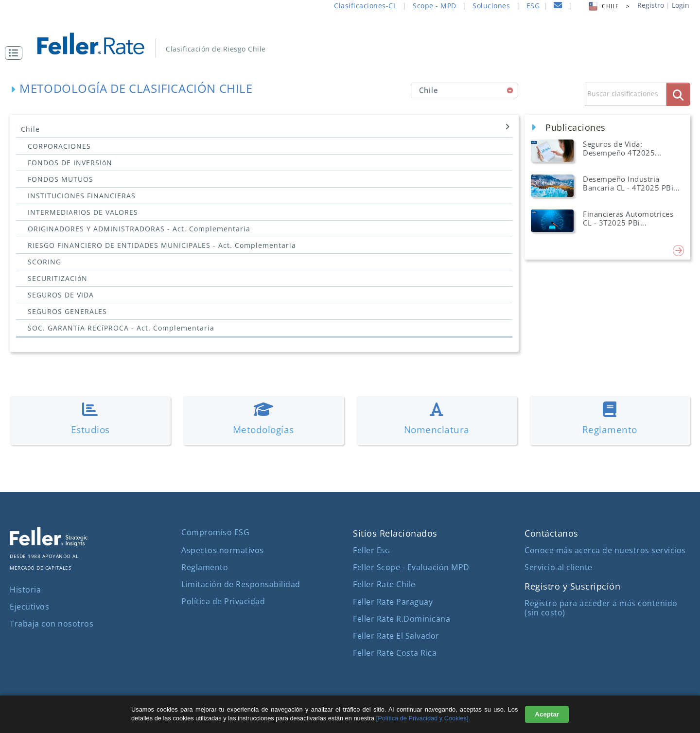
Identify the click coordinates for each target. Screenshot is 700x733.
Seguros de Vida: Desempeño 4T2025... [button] (622, 148)
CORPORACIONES (59, 146)
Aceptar (547, 714)
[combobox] (464, 90)
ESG (533, 6)
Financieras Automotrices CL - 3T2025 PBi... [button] (628, 218)
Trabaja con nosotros (52, 624)
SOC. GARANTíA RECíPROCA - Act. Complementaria (121, 328)
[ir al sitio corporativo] (49, 543)
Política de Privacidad (223, 601)
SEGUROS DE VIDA (61, 295)
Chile (265, 129)
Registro (651, 5)
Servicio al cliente (559, 567)
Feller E (371, 550)
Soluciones (491, 6)
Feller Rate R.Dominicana (402, 619)
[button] (16, 53)
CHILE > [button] (608, 6)
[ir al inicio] (97, 43)
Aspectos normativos (223, 550)
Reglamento (205, 567)
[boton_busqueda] (678, 94)
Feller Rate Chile (384, 584)
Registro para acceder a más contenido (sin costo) (601, 608)
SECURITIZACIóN (58, 278)
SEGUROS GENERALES (67, 311)
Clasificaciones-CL (365, 6)
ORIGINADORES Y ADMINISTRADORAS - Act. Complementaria (139, 229)
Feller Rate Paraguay (393, 602)
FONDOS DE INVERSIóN (70, 163)
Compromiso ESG (215, 532)
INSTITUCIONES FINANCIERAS (82, 196)
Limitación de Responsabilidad (241, 584)
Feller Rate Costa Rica (395, 653)
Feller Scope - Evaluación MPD (411, 567)
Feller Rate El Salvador (396, 636)
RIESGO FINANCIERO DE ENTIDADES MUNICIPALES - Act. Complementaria (162, 245)
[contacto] (558, 7)
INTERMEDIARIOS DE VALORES (83, 212)
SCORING (44, 262)
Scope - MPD (435, 6)
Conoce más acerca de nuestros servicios (605, 550)
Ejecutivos (29, 607)
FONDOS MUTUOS (61, 179)
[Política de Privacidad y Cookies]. (423, 718)
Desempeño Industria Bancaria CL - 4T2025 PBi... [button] (631, 183)
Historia (25, 590)
